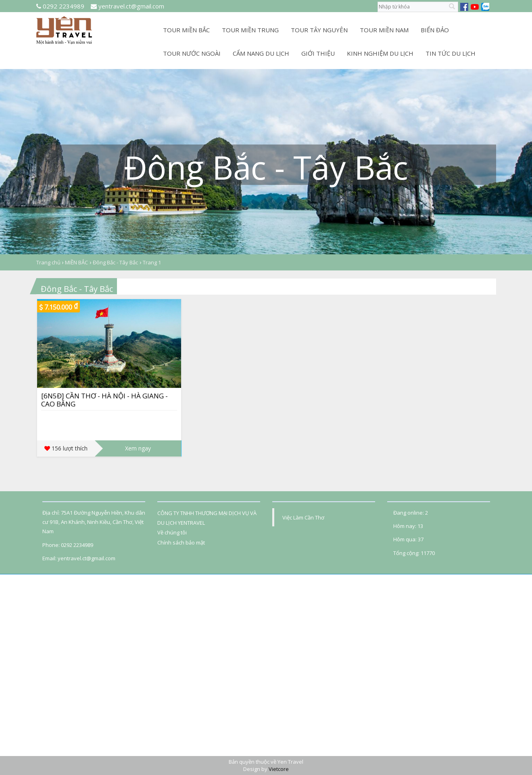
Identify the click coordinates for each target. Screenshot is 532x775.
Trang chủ (49, 262)
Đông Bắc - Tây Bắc (115, 262)
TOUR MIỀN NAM (384, 30)
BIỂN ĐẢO (435, 30)
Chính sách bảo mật (181, 542)
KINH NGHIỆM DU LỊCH (380, 53)
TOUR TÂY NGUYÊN (319, 30)
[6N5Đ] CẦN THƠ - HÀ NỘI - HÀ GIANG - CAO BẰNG (104, 400)
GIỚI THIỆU (318, 53)
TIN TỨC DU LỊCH (451, 53)
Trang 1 (152, 262)
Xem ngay (138, 448)
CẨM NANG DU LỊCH (261, 53)
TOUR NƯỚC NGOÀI (192, 53)
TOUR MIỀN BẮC (186, 30)
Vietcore (279, 769)
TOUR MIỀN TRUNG (250, 30)
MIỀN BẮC (76, 262)
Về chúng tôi (172, 532)
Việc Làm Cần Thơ (303, 517)
